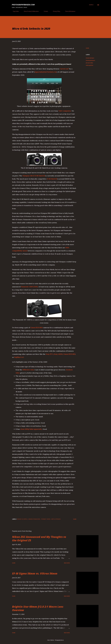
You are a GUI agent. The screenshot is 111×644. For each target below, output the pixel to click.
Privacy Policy (55, 11)
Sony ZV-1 (49, 354)
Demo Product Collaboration (30, 11)
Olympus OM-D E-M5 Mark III (34, 176)
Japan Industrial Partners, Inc (46, 72)
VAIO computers (65, 111)
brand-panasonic (90, 60)
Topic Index (15, 11)
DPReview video (28, 370)
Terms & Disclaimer (69, 11)
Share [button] (87, 48)
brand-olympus (90, 58)
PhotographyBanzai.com (23, 5)
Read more (67, 563)
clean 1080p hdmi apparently (31, 429)
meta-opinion (89, 65)
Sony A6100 (58, 354)
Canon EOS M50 (36, 328)
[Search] (91, 5)
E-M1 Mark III (52, 179)
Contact (45, 11)
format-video (89, 63)
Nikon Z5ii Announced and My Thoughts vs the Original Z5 (39, 539)
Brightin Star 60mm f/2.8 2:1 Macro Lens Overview (38, 608)
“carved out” (64, 69)
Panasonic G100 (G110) (29, 287)
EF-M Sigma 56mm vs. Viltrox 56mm (35, 573)
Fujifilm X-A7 (19, 357)
